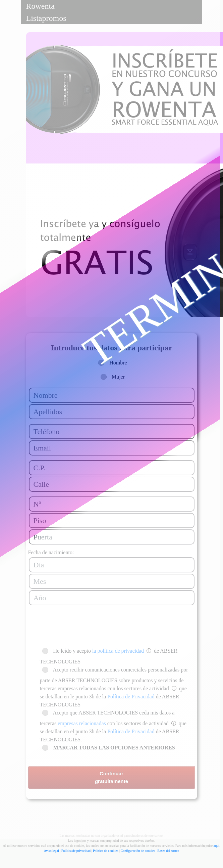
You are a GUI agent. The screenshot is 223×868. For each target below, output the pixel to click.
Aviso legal (51, 851)
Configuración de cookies (138, 851)
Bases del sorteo (168, 851)
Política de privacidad (76, 851)
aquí (216, 846)
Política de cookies (106, 851)
